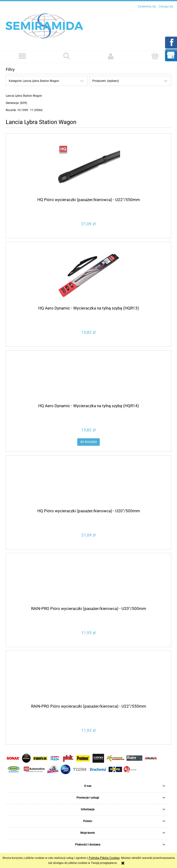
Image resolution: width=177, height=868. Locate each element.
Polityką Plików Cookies (104, 858)
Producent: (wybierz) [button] (106, 81)
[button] (22, 56)
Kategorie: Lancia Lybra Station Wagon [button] (34, 81)
